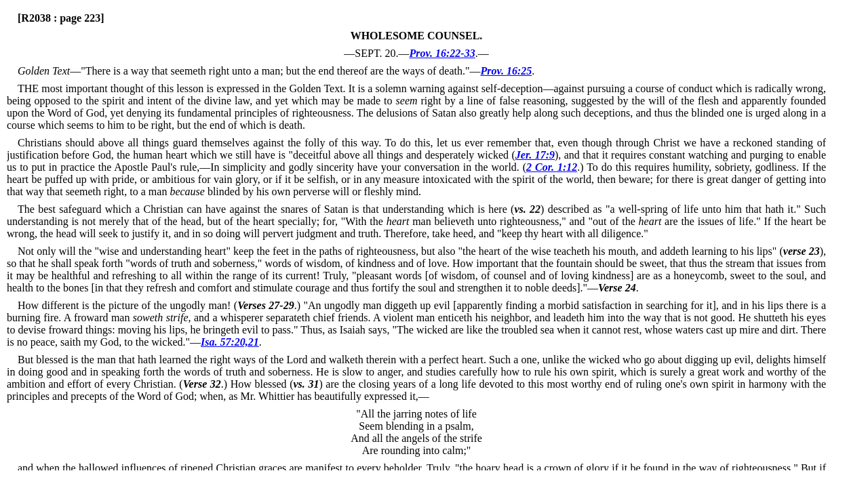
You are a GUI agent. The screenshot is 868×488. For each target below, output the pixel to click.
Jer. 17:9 (535, 155)
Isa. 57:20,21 (230, 342)
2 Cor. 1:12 (552, 167)
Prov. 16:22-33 (442, 53)
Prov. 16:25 (507, 71)
